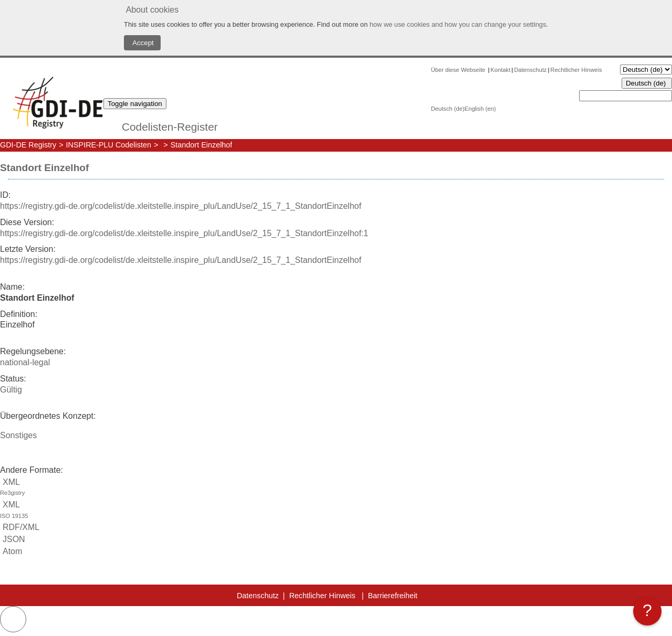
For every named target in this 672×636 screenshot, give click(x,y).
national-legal (25, 362)
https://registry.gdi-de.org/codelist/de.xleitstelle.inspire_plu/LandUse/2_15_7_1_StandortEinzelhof (181, 206)
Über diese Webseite (459, 70)
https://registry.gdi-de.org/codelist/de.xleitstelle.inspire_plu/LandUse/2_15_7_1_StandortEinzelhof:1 (184, 233)
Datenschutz (530, 70)
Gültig (11, 390)
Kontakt (500, 70)
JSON (13, 539)
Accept (142, 43)
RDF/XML (20, 527)
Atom (11, 551)
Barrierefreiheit (393, 596)
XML (336, 488)
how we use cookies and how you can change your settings (458, 24)
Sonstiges (18, 435)
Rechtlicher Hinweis (576, 70)
